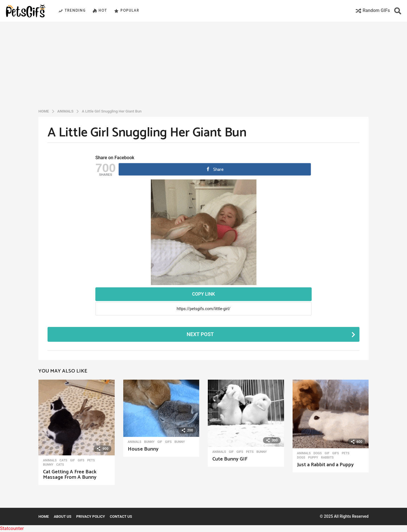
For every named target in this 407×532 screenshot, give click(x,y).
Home (44, 516)
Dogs (318, 453)
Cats (63, 461)
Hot (100, 11)
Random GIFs (373, 10)
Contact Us (121, 516)
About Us (63, 516)
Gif (72, 461)
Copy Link (203, 294)
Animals (50, 461)
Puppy (313, 458)
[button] (398, 11)
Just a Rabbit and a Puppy (325, 465)
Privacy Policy (91, 516)
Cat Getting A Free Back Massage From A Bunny (70, 475)
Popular (127, 11)
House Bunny (143, 449)
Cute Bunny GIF (230, 459)
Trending (72, 11)
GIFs (81, 461)
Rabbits (327, 458)
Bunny (48, 465)
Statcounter (12, 528)
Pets (91, 461)
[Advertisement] (203, 64)
